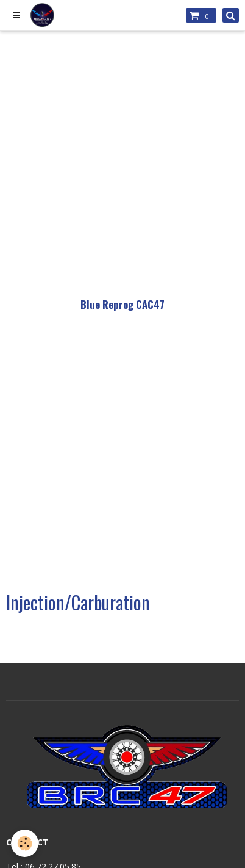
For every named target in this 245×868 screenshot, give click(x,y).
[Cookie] (25, 843)
